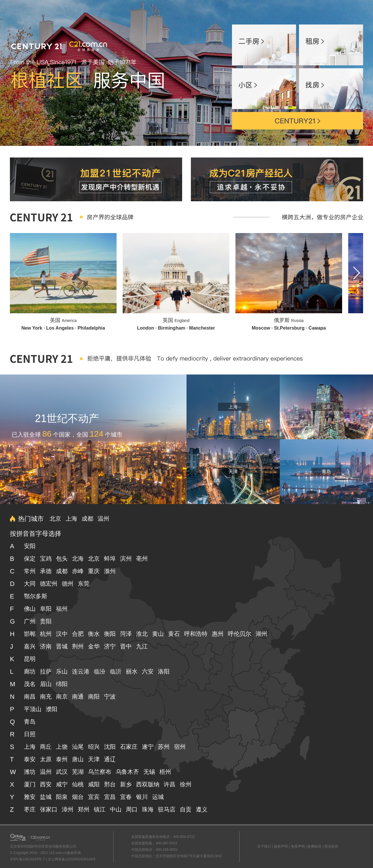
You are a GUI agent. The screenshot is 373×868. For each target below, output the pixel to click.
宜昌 (110, 797)
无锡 (149, 772)
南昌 (30, 696)
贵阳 (46, 621)
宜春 (126, 797)
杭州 (46, 634)
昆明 (30, 659)
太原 (46, 759)
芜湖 (78, 772)
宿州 (180, 747)
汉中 (62, 634)
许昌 (170, 784)
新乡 (126, 784)
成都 (87, 519)
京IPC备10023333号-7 (27, 859)
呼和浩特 (196, 634)
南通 (78, 696)
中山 (116, 809)
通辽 (110, 759)
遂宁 (148, 747)
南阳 (94, 696)
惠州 (218, 634)
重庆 (94, 571)
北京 (326, 407)
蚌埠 (110, 559)
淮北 (142, 634)
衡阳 (110, 634)
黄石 (174, 634)
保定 (30, 559)
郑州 (84, 809)
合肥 (78, 634)
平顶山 (33, 709)
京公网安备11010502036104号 (72, 859)
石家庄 (129, 747)
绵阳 (62, 684)
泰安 (30, 759)
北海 (78, 559)
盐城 (46, 797)
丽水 (132, 671)
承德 (46, 571)
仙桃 (78, 784)
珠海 (148, 809)
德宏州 (49, 584)
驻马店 (167, 809)
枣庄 (30, 809)
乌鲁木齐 (127, 772)
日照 (30, 734)
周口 (132, 809)
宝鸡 (46, 559)
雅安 (30, 797)
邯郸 (30, 634)
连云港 (81, 671)
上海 (233, 407)
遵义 (202, 809)
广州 (30, 621)
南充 (46, 696)
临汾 (100, 671)
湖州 (261, 634)
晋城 (62, 646)
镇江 (100, 809)
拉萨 (46, 671)
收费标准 (314, 846)
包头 (62, 559)
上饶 (62, 747)
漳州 (68, 809)
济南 (46, 646)
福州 (62, 609)
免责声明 (298, 846)
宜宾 (94, 797)
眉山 (46, 684)
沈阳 (110, 747)
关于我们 (264, 846)
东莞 (84, 584)
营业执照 (331, 846)
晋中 (126, 646)
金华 (94, 646)
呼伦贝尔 (240, 634)
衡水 (94, 634)
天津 (233, 471)
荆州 (78, 646)
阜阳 (46, 609)
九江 (142, 646)
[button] (356, 273)
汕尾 (78, 747)
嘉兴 (30, 646)
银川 (142, 797)
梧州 (165, 772)
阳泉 (62, 797)
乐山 (62, 671)
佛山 (30, 609)
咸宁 (62, 784)
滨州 (126, 559)
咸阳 (94, 784)
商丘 (46, 747)
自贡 (186, 809)
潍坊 (30, 772)
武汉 (62, 772)
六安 (148, 671)
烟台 (78, 797)
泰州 (62, 759)
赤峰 (78, 571)
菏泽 (126, 634)
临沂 (116, 671)
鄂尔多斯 (36, 596)
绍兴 (94, 747)
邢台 (110, 784)
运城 (158, 797)
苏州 (164, 747)
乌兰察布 (100, 772)
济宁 (110, 646)
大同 (30, 584)
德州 (68, 584)
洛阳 (164, 671)
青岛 (326, 471)
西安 (46, 784)
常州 (30, 571)
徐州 (186, 784)
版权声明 (281, 846)
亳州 (142, 559)
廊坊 (30, 671)
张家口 (49, 809)
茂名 (30, 684)
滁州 (110, 571)
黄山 (158, 634)
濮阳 (52, 709)
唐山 (78, 759)
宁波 (110, 696)
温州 (103, 519)
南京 (62, 696)
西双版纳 (148, 784)
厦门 (30, 784)
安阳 (30, 546)
